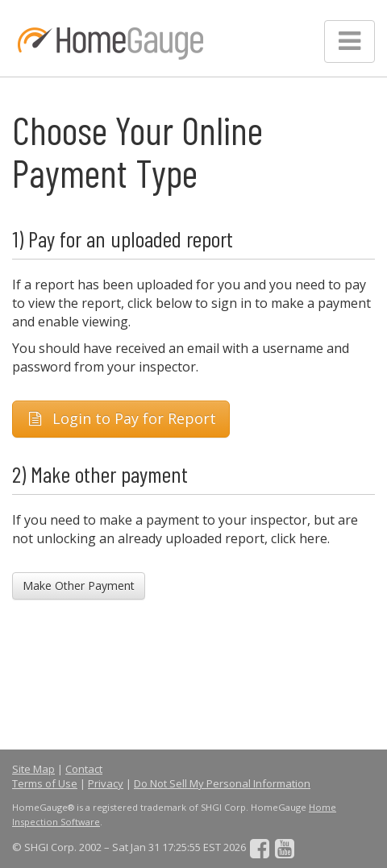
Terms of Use (45, 783)
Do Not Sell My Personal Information (222, 783)
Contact (84, 769)
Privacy (106, 783)
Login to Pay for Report (121, 418)
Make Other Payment (79, 586)
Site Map (33, 769)
